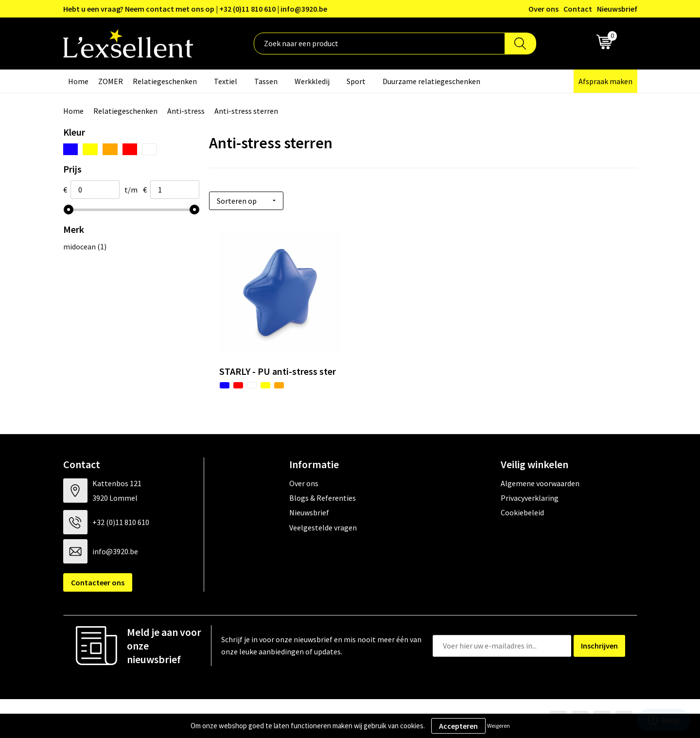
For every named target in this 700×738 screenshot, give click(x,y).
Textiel (226, 81)
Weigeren (499, 726)
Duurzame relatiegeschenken (431, 81)
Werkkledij (312, 81)
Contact (578, 9)
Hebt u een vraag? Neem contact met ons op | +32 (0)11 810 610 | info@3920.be (195, 9)
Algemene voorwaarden (540, 483)
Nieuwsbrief (617, 9)
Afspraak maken (605, 81)
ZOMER (111, 81)
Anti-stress (186, 111)
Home (78, 81)
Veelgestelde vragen (323, 527)
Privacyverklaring (530, 498)
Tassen (266, 81)
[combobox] (379, 44)
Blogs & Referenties (323, 498)
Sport (356, 81)
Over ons (543, 9)
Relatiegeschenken (165, 81)
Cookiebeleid (522, 512)
